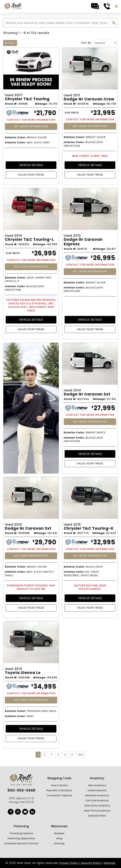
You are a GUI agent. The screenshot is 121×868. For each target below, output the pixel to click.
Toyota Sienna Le (23, 673)
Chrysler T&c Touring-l (29, 240)
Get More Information (31, 126)
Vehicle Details (31, 165)
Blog (59, 838)
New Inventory (97, 785)
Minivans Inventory (97, 795)
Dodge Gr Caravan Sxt (87, 394)
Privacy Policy (69, 863)
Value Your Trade (31, 175)
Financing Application (21, 838)
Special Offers (97, 816)
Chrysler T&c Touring (27, 99)
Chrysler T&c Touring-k (89, 528)
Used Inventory (97, 790)
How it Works (59, 785)
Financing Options (22, 833)
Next (81, 755)
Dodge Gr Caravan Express (83, 242)
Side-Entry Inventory (97, 806)
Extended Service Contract (22, 843)
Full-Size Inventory (97, 801)
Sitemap (59, 843)
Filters (10, 43)
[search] (114, 23)
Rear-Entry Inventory (97, 811)
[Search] (60, 23)
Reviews (59, 833)
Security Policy (91, 863)
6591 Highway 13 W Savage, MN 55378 (22, 800)
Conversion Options (59, 795)
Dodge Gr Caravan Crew (89, 99)
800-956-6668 (22, 790)
